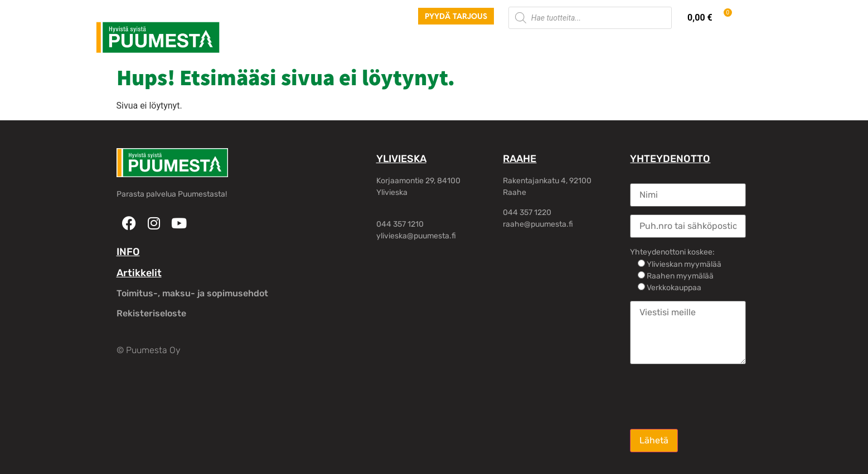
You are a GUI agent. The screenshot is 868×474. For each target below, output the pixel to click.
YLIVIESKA (401, 159)
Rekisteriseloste (151, 313)
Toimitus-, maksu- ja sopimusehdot (192, 293)
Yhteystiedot (553, 44)
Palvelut (307, 44)
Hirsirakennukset (377, 44)
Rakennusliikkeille (469, 44)
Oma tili (614, 44)
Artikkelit (139, 273)
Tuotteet (255, 44)
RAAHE (520, 159)
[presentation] (715, 395)
